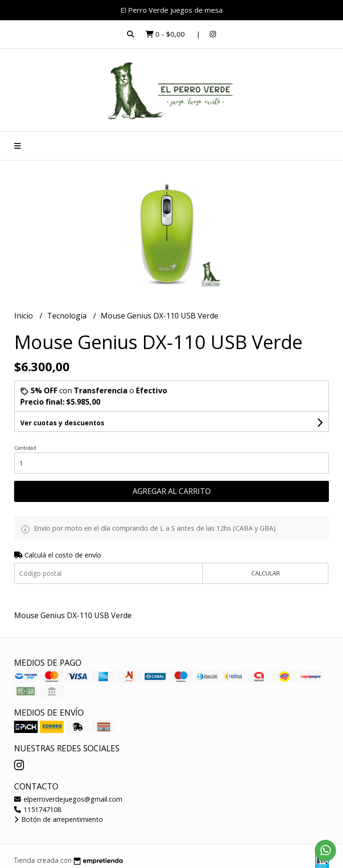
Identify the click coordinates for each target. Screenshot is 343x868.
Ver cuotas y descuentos (62, 423)
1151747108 (38, 809)
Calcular (266, 573)
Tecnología (68, 316)
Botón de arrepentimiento (59, 819)
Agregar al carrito (172, 491)
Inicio (24, 316)
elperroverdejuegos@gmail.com (68, 799)
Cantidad (25, 448)
